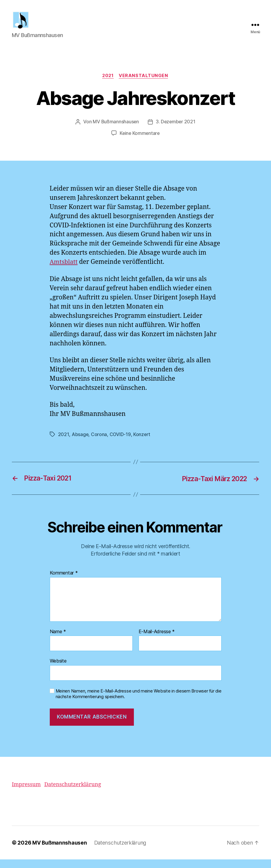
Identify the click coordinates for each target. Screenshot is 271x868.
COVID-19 (120, 443)
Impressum (26, 793)
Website (58, 670)
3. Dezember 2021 (176, 131)
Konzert (142, 443)
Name (58, 640)
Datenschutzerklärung (73, 793)
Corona (99, 443)
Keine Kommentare (140, 142)
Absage (80, 443)
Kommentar (64, 582)
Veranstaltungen (144, 85)
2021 (108, 85)
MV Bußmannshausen (115, 131)
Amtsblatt (64, 271)
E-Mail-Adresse (157, 640)
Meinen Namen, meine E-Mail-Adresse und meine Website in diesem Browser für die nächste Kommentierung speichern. (139, 702)
